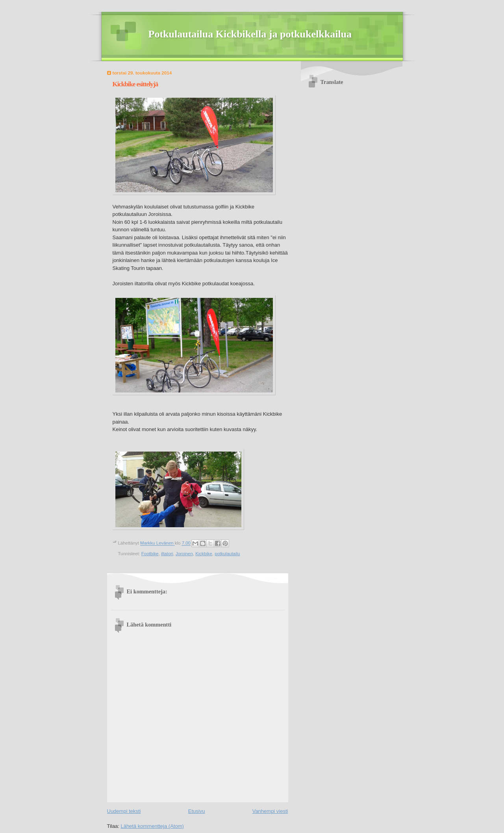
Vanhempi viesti (270, 811)
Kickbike (204, 554)
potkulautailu (227, 554)
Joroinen (184, 554)
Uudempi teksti (124, 811)
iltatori (167, 554)
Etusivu (197, 811)
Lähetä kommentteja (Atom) (152, 826)
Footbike (150, 554)
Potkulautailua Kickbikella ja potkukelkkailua (250, 34)
